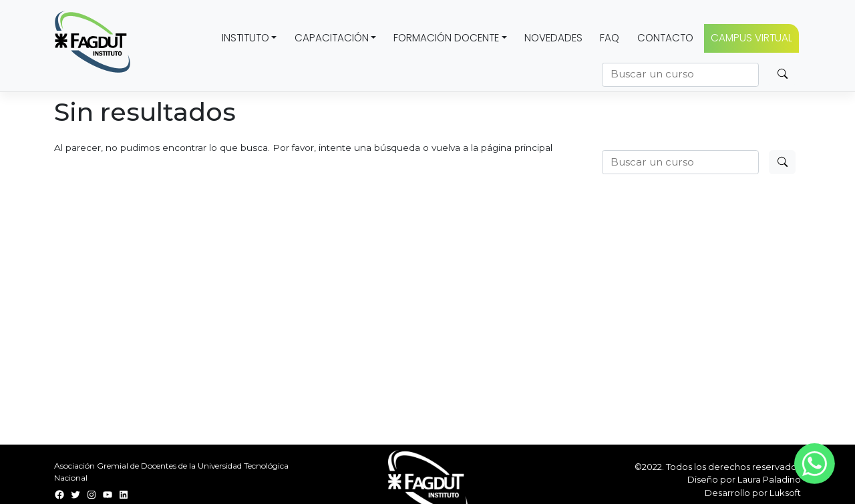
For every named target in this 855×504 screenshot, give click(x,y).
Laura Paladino (769, 479)
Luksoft (785, 493)
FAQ (610, 38)
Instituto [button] (245, 38)
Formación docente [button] (446, 38)
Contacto (665, 38)
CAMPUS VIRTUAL (751, 38)
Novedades (553, 38)
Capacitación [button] (332, 38)
